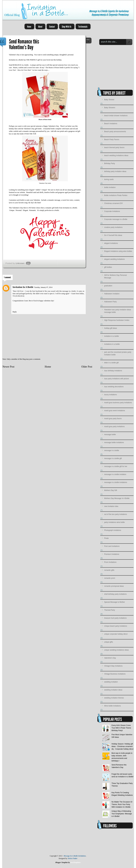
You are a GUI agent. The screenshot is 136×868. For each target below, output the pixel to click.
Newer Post (9, 367)
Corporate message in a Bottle (116, 219)
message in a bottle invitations (116, 482)
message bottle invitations (114, 442)
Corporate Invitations (112, 211)
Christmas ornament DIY (114, 203)
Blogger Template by (68, 862)
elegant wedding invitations (114, 259)
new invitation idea (111, 506)
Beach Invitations (111, 124)
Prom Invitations (110, 562)
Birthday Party (110, 163)
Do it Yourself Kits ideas (113, 235)
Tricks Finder (72, 858)
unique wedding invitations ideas (117, 650)
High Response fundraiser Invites (117, 320)
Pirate (106, 538)
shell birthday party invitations (115, 594)
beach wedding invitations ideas (116, 155)
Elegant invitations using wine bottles (118, 251)
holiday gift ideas (111, 328)
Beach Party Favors (112, 140)
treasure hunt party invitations (115, 618)
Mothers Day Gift (111, 490)
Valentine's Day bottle (45, 183)
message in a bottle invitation (115, 474)
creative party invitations (113, 227)
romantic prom (110, 578)
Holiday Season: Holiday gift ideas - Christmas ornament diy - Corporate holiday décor (122, 746)
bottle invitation (110, 187)
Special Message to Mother (115, 602)
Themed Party (110, 610)
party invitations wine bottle (114, 522)
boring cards (109, 179)
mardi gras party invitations (114, 427)
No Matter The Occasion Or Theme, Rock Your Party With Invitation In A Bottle (122, 804)
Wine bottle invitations (113, 706)
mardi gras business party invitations (118, 403)
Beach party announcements (115, 132)
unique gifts (109, 642)
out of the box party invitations (116, 514)
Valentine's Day (29, 129)
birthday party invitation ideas (115, 171)
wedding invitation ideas (113, 690)
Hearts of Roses (54, 68)
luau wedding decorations (114, 387)
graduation (108, 286)
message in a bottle (112, 450)
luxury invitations (111, 395)
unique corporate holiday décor (116, 634)
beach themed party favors (114, 147)
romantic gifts (109, 570)
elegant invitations (111, 243)
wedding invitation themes (114, 698)
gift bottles (77, 190)
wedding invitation (111, 682)
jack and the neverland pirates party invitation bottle (118, 353)
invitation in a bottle (112, 336)
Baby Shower (109, 100)
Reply (15, 312)
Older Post (87, 367)
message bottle (110, 434)
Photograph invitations (113, 530)
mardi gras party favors (113, 419)
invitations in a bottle (112, 344)
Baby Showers (110, 108)
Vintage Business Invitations (115, 674)
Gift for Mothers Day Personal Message (115, 276)
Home (48, 367)
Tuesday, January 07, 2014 (43, 287)
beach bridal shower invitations (116, 116)
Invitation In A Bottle (23, 287)
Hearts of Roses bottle (45, 119)
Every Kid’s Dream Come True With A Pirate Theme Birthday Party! (121, 728)
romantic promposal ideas (114, 586)
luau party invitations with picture (117, 379)
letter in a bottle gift (111, 363)
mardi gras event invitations (115, 411)
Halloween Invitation (112, 294)
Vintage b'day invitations (113, 666)
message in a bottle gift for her (116, 466)
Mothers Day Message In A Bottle (117, 498)
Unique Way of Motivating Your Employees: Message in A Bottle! (122, 814)
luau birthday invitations (113, 371)
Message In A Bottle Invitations (75, 856)
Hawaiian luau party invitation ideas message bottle (118, 311)
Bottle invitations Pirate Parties (116, 195)
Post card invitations (112, 546)
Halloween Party (110, 302)
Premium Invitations (112, 554)
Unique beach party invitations (116, 626)
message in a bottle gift (113, 458)
